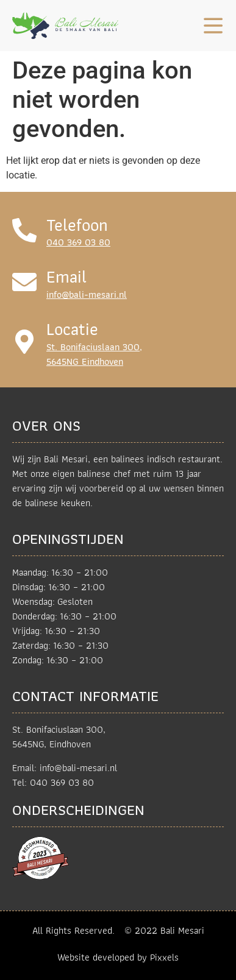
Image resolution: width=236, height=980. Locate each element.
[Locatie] (24, 342)
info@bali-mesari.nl (87, 294)
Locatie (72, 329)
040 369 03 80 (78, 242)
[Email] (24, 282)
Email (66, 277)
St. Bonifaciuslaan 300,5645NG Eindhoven (94, 354)
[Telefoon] (24, 230)
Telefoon (77, 225)
